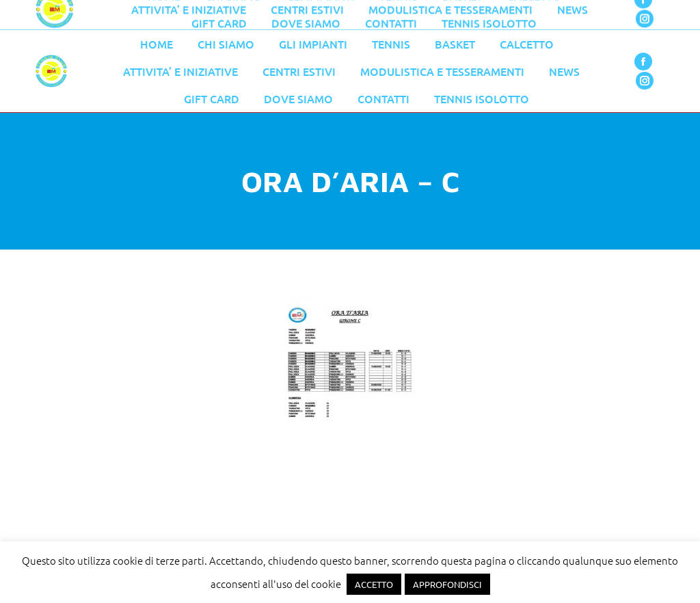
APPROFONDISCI (447, 584)
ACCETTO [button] (374, 584)
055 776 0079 (325, 15)
